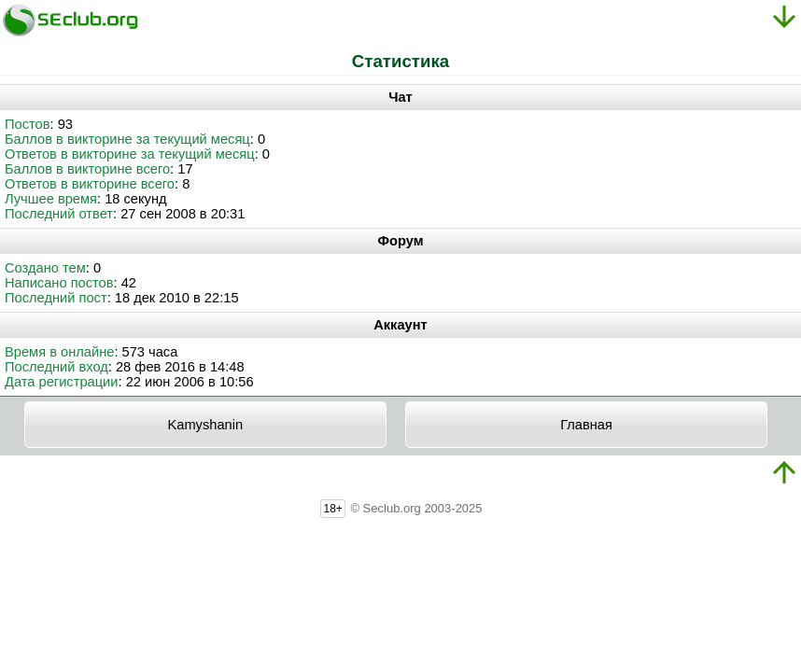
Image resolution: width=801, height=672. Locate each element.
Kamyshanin (205, 425)
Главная (586, 425)
